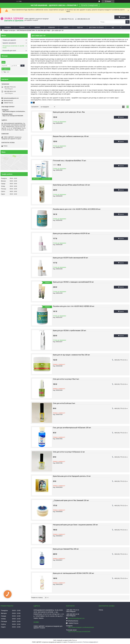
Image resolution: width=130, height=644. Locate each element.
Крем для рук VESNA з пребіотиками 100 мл (69, 331)
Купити (122, 117)
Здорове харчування (9, 43)
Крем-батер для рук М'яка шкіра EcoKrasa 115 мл (71, 185)
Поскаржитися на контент (75, 642)
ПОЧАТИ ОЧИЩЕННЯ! (89, 5)
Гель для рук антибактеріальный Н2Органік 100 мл (72, 428)
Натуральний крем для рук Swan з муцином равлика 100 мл (75, 525)
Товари (22, 27)
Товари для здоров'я (9, 40)
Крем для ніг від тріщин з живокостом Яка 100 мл (71, 355)
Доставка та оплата (96, 27)
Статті (66, 27)
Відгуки (80, 27)
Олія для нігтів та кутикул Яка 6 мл (66, 379)
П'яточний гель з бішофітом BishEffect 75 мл (69, 161)
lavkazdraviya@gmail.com (11, 98)
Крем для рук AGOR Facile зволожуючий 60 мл (70, 258)
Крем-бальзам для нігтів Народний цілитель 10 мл (72, 476)
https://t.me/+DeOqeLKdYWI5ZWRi (13, 116)
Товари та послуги (9, 30)
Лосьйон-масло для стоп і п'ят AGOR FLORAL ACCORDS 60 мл (77, 209)
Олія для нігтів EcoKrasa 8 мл (64, 403)
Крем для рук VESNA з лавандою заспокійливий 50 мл (73, 282)
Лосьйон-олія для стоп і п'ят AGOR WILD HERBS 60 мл (74, 306)
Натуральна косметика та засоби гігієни (13, 47)
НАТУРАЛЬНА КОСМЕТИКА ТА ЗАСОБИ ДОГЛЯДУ (34, 30)
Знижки (37, 27)
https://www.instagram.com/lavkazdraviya (14, 111)
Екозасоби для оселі (9, 51)
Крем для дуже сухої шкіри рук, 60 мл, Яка (69, 112)
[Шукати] (127, 22)
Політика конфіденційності (91, 642)
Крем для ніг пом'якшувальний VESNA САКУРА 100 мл (73, 573)
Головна (8, 27)
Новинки (52, 27)
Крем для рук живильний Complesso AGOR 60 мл (71, 233)
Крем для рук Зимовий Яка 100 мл (66, 549)
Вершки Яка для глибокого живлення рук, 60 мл (71, 136)
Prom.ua (74, 640)
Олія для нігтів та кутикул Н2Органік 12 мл (69, 452)
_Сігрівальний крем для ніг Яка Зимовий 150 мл (71, 500)
